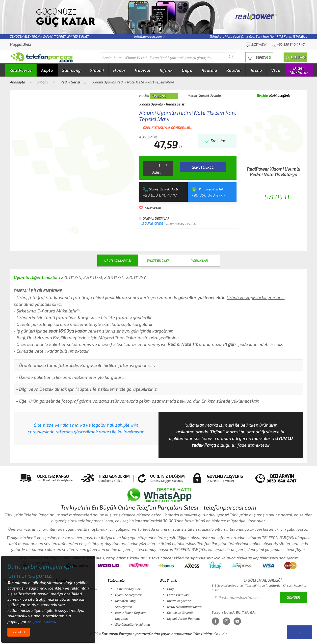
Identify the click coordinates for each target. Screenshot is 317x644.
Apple (47, 70)
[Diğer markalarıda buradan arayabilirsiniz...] (168, 57)
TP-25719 (159, 96)
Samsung (71, 70)
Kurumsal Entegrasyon (121, 634)
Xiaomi (97, 70)
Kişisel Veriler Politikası (184, 618)
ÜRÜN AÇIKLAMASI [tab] (118, 260)
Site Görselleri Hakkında (132, 624)
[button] (259, 57)
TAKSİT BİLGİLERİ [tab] (158, 260)
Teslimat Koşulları (128, 589)
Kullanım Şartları (179, 601)
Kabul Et (19, 632)
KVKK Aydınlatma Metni (184, 607)
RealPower (21, 70)
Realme (209, 70)
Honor (119, 70)
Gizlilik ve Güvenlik (181, 613)
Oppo (187, 70)
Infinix (166, 70)
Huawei (143, 70)
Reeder (234, 70)
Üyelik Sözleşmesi (128, 595)
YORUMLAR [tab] (199, 260)
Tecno (256, 70)
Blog (170, 589)
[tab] (73, 230)
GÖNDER (293, 597)
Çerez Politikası (178, 595)
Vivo (276, 70)
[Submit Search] (231, 57)
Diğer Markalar (299, 70)
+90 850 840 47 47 (160, 195)
